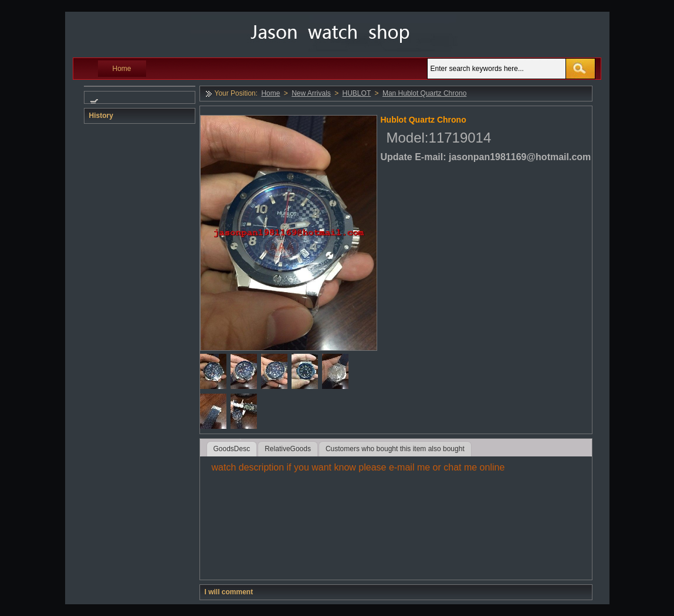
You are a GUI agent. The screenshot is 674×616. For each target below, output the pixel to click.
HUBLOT (357, 93)
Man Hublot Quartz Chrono (424, 93)
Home (122, 69)
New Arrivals (311, 93)
